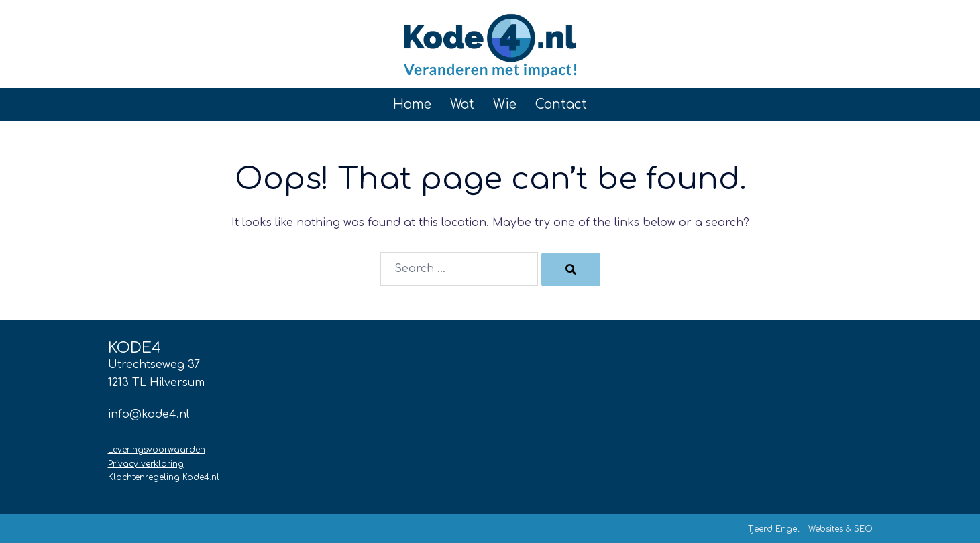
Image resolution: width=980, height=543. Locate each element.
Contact (561, 104)
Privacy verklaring (146, 464)
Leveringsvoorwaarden (157, 450)
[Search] (571, 269)
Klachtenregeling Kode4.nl (164, 477)
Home (412, 104)
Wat (462, 104)
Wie (505, 104)
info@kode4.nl (149, 414)
